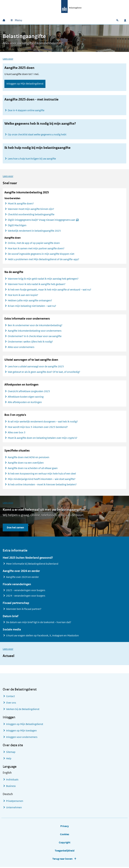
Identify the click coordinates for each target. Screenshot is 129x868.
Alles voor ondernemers (21, 348)
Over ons (11, 703)
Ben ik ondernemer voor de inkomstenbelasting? (35, 326)
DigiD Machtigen (17, 226)
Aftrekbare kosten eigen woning (26, 397)
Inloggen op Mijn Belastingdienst (25, 84)
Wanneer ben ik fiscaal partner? (24, 610)
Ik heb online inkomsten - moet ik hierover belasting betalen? (42, 485)
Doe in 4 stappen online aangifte (26, 110)
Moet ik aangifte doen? (21, 204)
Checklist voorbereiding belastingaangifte (31, 215)
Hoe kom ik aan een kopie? (23, 296)
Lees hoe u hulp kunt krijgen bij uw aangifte (32, 159)
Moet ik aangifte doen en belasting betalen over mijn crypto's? (43, 439)
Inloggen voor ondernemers (22, 738)
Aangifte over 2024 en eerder (22, 578)
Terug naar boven (62, 859)
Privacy (65, 827)
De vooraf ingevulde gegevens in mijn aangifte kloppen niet (41, 254)
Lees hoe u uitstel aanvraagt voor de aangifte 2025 (36, 367)
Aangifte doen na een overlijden (26, 463)
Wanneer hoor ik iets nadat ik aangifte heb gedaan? (37, 285)
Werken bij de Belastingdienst (23, 710)
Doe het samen (15, 528)
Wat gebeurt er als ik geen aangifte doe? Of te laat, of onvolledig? (44, 373)
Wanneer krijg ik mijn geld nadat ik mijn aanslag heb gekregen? (43, 279)
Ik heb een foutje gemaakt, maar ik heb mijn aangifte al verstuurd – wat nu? (49, 290)
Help (9, 759)
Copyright (65, 843)
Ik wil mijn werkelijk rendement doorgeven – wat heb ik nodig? (43, 422)
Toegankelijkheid (65, 851)
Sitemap (11, 753)
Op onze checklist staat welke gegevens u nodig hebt (37, 134)
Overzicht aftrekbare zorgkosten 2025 (29, 392)
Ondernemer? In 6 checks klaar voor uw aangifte (35, 337)
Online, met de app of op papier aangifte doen (34, 244)
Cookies (65, 835)
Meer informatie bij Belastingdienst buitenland (32, 564)
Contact (10, 697)
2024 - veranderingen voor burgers (26, 596)
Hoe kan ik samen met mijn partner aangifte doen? (36, 249)
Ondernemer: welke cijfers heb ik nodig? (30, 342)
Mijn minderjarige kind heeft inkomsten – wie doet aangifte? (42, 480)
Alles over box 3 (17, 433)
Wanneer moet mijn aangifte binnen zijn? (31, 210)
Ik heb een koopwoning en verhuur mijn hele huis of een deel (42, 474)
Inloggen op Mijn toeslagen (21, 731)
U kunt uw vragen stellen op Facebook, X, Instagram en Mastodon (42, 636)
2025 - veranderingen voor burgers (26, 591)
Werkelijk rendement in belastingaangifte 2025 (34, 231)
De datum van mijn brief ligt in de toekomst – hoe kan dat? (39, 623)
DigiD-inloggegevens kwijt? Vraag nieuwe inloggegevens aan (43, 221)
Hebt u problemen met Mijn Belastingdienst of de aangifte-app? (43, 260)
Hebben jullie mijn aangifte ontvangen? (30, 301)
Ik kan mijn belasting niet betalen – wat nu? (32, 307)
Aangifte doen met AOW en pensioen (29, 458)
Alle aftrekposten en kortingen (25, 403)
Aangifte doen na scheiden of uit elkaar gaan (33, 469)
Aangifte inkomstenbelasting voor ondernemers (35, 331)
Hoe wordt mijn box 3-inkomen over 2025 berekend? (38, 428)
